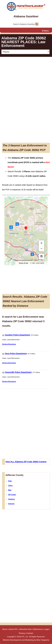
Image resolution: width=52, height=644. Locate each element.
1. (3, 335)
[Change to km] (26, 260)
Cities (10, 485)
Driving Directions (9, 344)
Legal (46, 629)
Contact (30, 633)
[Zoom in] (41, 243)
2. (3, 354)
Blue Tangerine (43, 640)
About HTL (13, 629)
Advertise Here (25, 629)
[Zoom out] (41, 249)
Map (10, 490)
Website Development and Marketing (18, 640)
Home (5, 629)
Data (10, 481)
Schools (11, 504)
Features (12, 499)
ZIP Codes (12, 495)
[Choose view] (41, 256)
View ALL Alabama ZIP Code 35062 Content (26, 462)
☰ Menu (45, 31)
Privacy (22, 633)
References (38, 629)
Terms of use (23, 263)
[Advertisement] (26, 72)
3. (3, 372)
